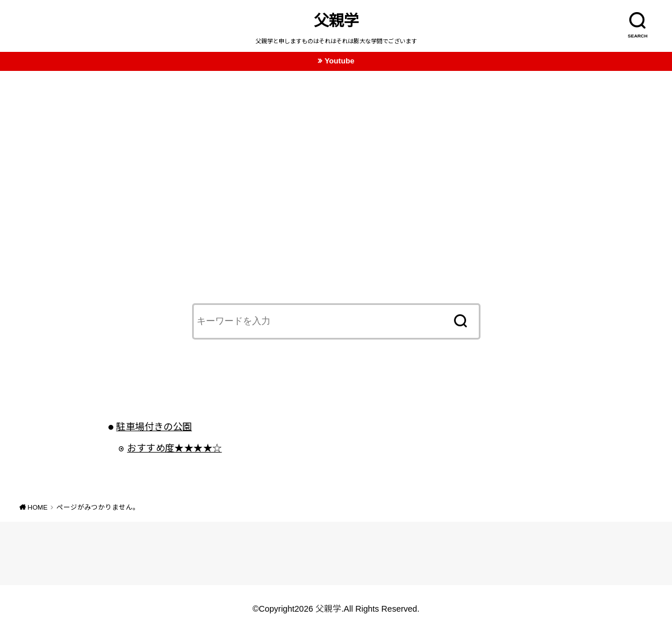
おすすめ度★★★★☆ (174, 448)
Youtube (340, 61)
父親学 (336, 21)
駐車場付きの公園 (154, 427)
